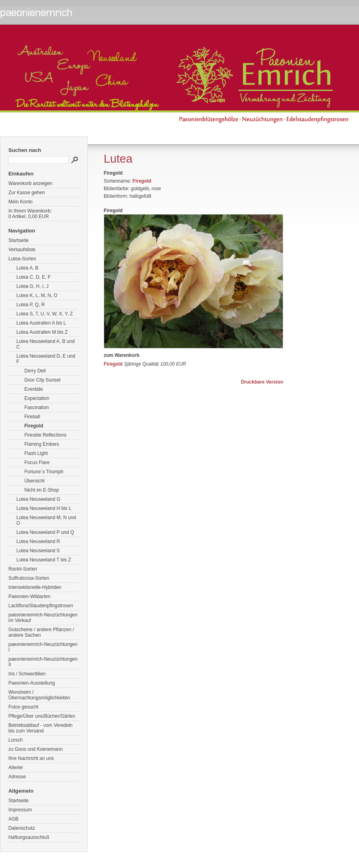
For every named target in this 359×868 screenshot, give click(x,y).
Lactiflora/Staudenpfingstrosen (41, 606)
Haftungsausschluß (29, 837)
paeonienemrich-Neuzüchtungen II (43, 662)
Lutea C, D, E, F (34, 277)
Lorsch (16, 740)
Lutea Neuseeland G (38, 499)
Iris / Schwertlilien (27, 674)
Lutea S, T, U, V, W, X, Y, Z (45, 314)
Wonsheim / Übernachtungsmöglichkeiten (39, 695)
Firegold (34, 426)
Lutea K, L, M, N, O (37, 295)
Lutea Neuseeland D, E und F (46, 359)
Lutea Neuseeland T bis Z (44, 560)
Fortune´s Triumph (44, 472)
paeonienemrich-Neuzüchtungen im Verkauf (43, 618)
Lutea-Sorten (22, 259)
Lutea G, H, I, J (33, 286)
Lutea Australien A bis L (41, 323)
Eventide (34, 389)
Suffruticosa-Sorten (29, 578)
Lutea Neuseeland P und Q (45, 532)
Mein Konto (21, 202)
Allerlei (16, 768)
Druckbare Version (262, 382)
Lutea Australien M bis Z (42, 332)
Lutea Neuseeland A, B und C (45, 344)
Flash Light (36, 453)
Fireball (32, 417)
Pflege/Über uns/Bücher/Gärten (42, 716)
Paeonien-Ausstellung (32, 683)
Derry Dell (35, 371)
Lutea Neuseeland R (38, 541)
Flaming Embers (42, 444)
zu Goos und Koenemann (36, 749)
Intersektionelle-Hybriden (35, 587)
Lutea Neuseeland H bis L (44, 508)
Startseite (19, 240)
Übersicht (35, 481)
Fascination (36, 407)
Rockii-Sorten (23, 569)
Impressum (20, 810)
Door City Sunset (42, 380)
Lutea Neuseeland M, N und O (46, 520)
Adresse (17, 777)
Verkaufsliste (22, 250)
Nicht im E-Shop (42, 490)
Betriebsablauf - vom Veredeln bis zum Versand (40, 728)
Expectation (37, 398)
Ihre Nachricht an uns (31, 758)
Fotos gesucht (23, 707)
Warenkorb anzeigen (30, 183)
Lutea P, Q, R (31, 305)
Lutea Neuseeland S (38, 551)
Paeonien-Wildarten (29, 596)
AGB (13, 819)
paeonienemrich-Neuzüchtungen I (43, 647)
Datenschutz (22, 828)
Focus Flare (37, 463)
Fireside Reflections (45, 435)
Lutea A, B (27, 268)
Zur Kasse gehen (27, 193)
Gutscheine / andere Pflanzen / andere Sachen (41, 632)
